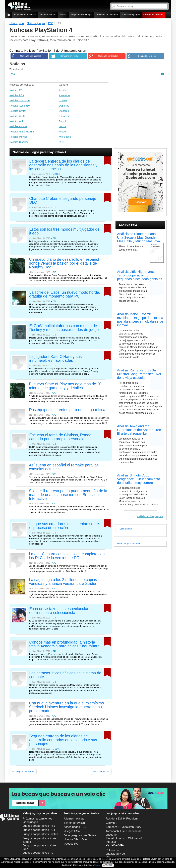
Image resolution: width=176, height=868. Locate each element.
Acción (63, 90)
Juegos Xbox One (76, 839)
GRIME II (112, 823)
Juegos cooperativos (25, 15)
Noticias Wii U (17, 116)
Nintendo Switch (75, 823)
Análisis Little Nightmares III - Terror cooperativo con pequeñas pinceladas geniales (140, 275)
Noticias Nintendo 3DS (22, 132)
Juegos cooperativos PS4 (39, 830)
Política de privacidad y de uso (115, 853)
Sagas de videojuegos (81, 15)
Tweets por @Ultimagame (128, 544)
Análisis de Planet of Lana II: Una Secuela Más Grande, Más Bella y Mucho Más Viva (139, 237)
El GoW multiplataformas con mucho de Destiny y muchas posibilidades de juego (64, 328)
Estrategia (65, 116)
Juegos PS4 (72, 831)
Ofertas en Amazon (153, 15)
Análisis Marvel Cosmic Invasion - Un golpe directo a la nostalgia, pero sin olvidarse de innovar (140, 320)
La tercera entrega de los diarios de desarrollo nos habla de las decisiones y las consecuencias (63, 165)
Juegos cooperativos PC (38, 853)
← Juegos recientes (23, 771)
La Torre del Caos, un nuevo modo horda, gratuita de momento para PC (65, 294)
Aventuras (65, 95)
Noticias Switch (18, 111)
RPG (62, 142)
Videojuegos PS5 (75, 827)
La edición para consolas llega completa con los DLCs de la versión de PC (67, 556)
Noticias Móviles (19, 137)
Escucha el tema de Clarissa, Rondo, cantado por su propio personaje (61, 437)
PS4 (13, 74)
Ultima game (126, 529)
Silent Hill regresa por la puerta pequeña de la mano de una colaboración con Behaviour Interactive (68, 495)
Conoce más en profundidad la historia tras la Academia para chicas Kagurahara (64, 644)
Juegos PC (71, 844)
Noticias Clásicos (19, 142)
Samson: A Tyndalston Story (124, 827)
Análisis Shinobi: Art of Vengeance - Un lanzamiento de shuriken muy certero (139, 479)
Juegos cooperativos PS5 (39, 826)
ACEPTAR (108, 865)
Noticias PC (16, 90)
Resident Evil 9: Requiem (122, 819)
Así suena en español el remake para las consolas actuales (64, 467)
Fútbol (63, 121)
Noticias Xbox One (20, 100)
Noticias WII (16, 121)
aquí (98, 865)
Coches (63, 100)
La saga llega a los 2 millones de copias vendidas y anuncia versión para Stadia (63, 582)
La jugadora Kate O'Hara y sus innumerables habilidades (55, 359)
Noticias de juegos (131, 15)
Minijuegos (65, 137)
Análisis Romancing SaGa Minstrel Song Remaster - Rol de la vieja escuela (139, 374)
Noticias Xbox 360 (20, 106)
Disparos (64, 111)
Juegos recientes (48, 15)
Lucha (62, 126)
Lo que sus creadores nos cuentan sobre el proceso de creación (64, 526)
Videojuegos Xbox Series (80, 835)
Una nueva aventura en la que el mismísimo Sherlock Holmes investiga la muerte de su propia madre (66, 707)
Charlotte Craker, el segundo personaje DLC (63, 201)
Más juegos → (101, 771)
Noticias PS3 (17, 95)
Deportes (64, 106)
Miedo (62, 132)
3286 (57, 174)
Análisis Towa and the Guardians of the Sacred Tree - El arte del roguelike (140, 430)
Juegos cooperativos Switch (41, 834)
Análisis (63, 15)
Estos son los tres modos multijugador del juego (65, 231)
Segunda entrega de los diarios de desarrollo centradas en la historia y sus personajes (63, 740)
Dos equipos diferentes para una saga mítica (67, 410)
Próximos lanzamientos (107, 15)
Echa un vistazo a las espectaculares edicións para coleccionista (61, 611)
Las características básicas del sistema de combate (65, 675)
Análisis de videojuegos (149, 516)
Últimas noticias (74, 819)
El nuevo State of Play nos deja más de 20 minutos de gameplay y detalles (65, 386)
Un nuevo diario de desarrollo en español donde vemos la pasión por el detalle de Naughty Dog (64, 263)
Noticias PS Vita (18, 126)
